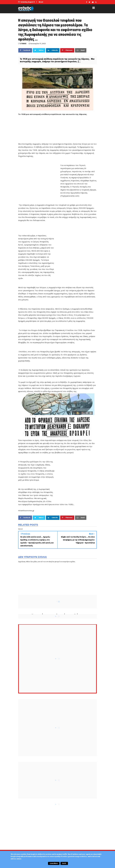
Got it (64, 863)
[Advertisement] (61, 130)
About (41, 2)
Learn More (54, 863)
